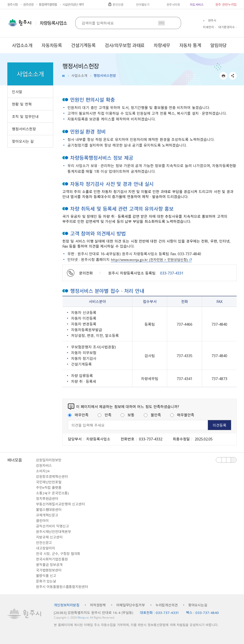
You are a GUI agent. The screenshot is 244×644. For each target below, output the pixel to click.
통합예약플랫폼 (48, 4)
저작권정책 (98, 605)
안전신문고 (44, 543)
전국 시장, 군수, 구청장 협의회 (58, 554)
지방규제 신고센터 (49, 537)
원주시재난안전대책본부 (53, 532)
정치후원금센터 (47, 498)
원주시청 (12, 4)
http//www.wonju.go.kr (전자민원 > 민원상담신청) (149, 260)
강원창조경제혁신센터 (52, 476)
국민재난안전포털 (49, 482)
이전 (219, 460)
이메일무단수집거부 (131, 605)
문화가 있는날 (46, 581)
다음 (229, 460)
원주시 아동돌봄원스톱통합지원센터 (62, 587)
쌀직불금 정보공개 (49, 565)
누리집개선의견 (167, 605)
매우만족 (78, 415)
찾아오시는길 (198, 605)
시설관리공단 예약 (73, 4)
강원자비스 (44, 465)
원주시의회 (173, 4)
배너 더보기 (234, 460)
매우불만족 (182, 415)
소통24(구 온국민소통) (52, 493)
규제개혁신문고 (47, 515)
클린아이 (42, 521)
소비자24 (43, 471)
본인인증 (118, 4)
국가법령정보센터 (49, 570)
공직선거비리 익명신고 (52, 526)
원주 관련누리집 (226, 4)
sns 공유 (233, 76)
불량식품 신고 (46, 576)
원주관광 (28, 4)
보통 (128, 415)
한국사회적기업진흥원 (52, 559)
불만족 (152, 415)
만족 (105, 415)
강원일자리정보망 (49, 460)
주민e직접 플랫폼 (49, 487)
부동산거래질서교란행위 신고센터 (60, 504)
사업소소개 (79, 76)
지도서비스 (197, 4)
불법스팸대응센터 (49, 510)
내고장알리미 (46, 548)
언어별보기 (143, 4)
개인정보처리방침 (67, 605)
